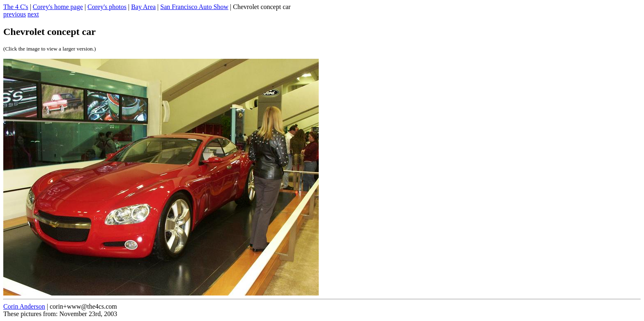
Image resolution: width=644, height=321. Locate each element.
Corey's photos (107, 7)
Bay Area (143, 7)
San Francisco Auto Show (194, 7)
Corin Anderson (24, 306)
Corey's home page (58, 7)
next (33, 14)
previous (15, 14)
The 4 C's (16, 7)
